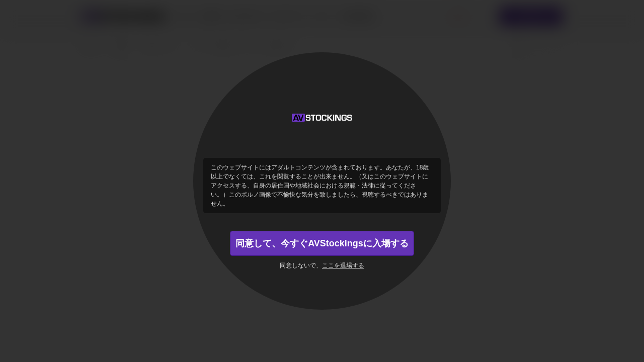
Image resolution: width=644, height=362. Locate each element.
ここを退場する (343, 265)
